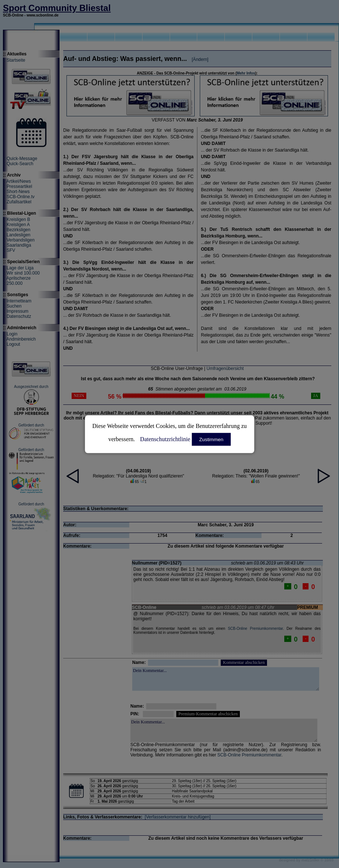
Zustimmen (211, 439)
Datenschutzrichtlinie (165, 439)
